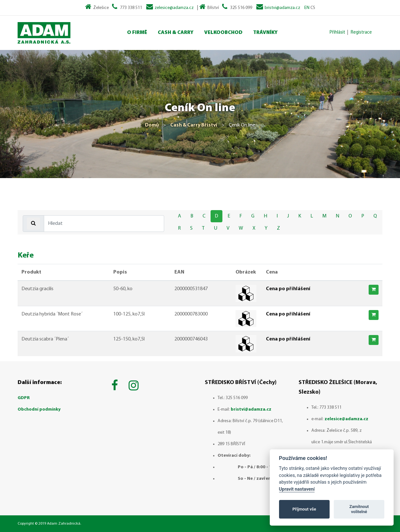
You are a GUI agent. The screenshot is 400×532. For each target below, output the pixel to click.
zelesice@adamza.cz (174, 8)
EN (307, 8)
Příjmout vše (304, 509)
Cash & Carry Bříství (194, 125)
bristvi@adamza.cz (282, 8)
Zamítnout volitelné (359, 509)
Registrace (361, 33)
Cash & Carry (176, 33)
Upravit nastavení (297, 489)
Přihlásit (337, 33)
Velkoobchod (223, 33)
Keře (26, 256)
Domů (152, 125)
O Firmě (137, 33)
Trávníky (265, 33)
